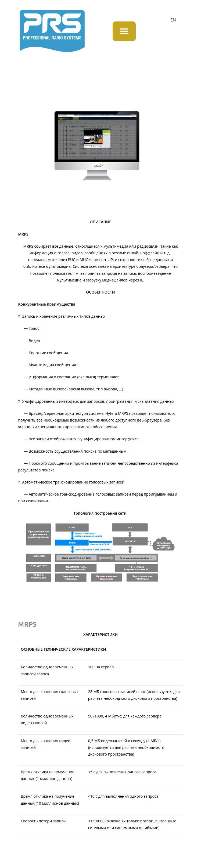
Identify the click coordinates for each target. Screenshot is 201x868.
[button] (124, 31)
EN (173, 20)
